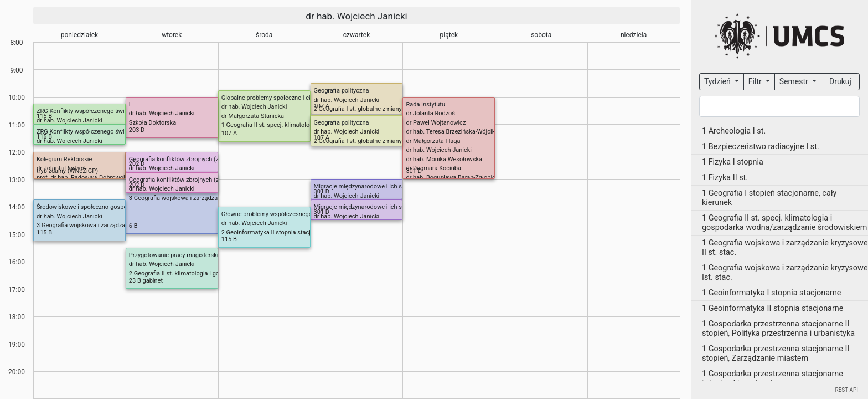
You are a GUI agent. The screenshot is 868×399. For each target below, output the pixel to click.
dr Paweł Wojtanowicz (436, 123)
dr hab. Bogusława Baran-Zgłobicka (454, 178)
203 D (137, 130)
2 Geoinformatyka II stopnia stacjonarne (275, 232)
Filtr (756, 81)
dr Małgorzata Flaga (433, 141)
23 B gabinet (146, 281)
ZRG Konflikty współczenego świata (85, 111)
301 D (414, 171)
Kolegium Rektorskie (64, 159)
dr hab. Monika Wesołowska (444, 159)
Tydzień (718, 81)
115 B (44, 116)
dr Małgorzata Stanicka (253, 116)
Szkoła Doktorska (153, 123)
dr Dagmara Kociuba (433, 168)
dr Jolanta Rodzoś (430, 113)
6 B (133, 226)
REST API (846, 390)
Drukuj (840, 81)
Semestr (795, 81)
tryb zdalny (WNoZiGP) (67, 171)
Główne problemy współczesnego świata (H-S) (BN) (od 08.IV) (305, 214)
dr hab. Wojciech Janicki (356, 16)
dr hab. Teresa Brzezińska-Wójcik (450, 132)
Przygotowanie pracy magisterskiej (176, 255)
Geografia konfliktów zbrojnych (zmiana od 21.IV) (195, 159)
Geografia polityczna (342, 91)
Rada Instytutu (425, 104)
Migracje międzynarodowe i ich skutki (365, 186)
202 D (137, 164)
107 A (322, 106)
